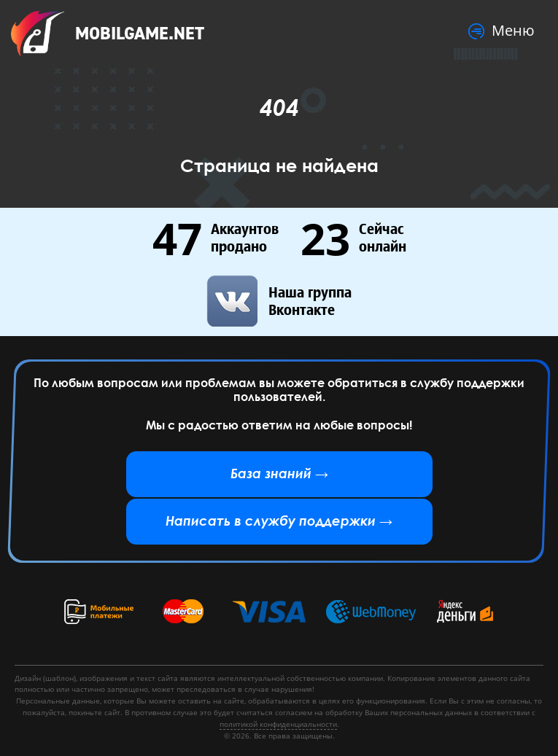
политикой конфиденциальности (278, 724)
